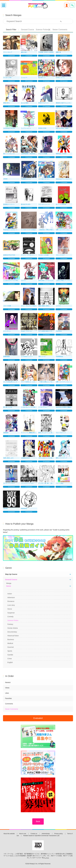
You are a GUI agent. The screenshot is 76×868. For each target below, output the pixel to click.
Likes (7, 693)
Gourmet (11, 647)
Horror (10, 609)
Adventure (11, 597)
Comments (9, 704)
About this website (9, 834)
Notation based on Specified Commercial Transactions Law (41, 836)
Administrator (46, 834)
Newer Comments (12, 709)
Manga (9, 583)
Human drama (13, 628)
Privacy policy (58, 834)
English (10, 662)
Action (10, 594)
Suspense (11, 613)
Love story (11, 605)
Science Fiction (13, 620)
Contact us (34, 834)
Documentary (12, 632)
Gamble (10, 655)
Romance (11, 601)
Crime (10, 659)
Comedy (10, 617)
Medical (10, 643)
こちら (47, 858)
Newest (8, 682)
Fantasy (10, 624)
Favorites (8, 698)
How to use (23, 834)
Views (7, 688)
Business (11, 639)
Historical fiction (13, 636)
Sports (10, 651)
